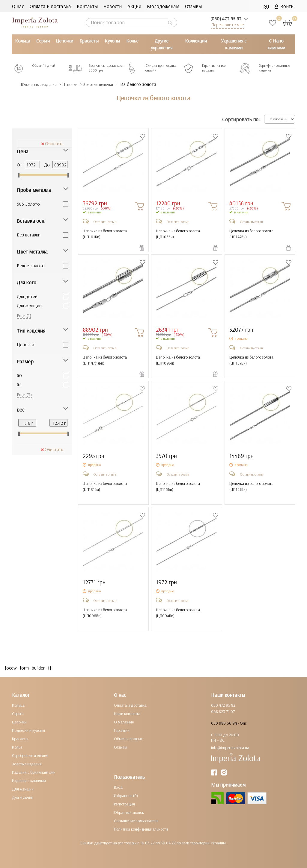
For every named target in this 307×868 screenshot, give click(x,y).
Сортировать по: (241, 119)
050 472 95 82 (223, 705)
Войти (284, 6)
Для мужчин (23, 797)
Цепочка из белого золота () (105, 234)
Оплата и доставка (50, 6)
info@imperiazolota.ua (230, 748)
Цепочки (64, 41)
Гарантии (122, 730)
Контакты (87, 6)
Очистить (52, 143)
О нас (18, 6)
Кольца (22, 41)
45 (19, 384)
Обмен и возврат (128, 739)
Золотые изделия (27, 764)
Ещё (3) (24, 394)
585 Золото (28, 204)
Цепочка (25, 345)
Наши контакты (127, 714)
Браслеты (89, 41)
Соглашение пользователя (136, 821)
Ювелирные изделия (44, 84)
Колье (132, 41)
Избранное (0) (126, 796)
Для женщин (29, 305)
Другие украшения (162, 44)
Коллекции (196, 41)
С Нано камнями (276, 44)
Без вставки (29, 235)
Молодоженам (163, 6)
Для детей (27, 296)
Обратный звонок (129, 812)
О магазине (124, 722)
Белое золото (31, 265)
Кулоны (112, 41)
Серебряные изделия (30, 755)
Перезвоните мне (228, 25)
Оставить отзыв (105, 222)
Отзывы (193, 6)
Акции (134, 6)
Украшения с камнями (234, 44)
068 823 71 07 (223, 711)
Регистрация (124, 804)
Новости (113, 6)
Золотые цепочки (116, 84)
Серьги (43, 41)
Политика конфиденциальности (141, 829)
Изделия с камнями (29, 781)
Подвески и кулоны (28, 730)
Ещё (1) (24, 315)
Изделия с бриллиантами (34, 772)
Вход (118, 787)
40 (19, 375)
